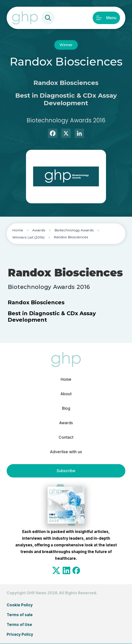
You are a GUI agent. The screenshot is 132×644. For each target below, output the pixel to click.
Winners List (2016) (28, 237)
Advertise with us (66, 452)
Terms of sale (20, 615)
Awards (39, 230)
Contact (66, 437)
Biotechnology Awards (74, 230)
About (66, 394)
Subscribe (66, 471)
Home (18, 230)
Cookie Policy (20, 605)
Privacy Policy (20, 634)
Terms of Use (19, 625)
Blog (66, 408)
